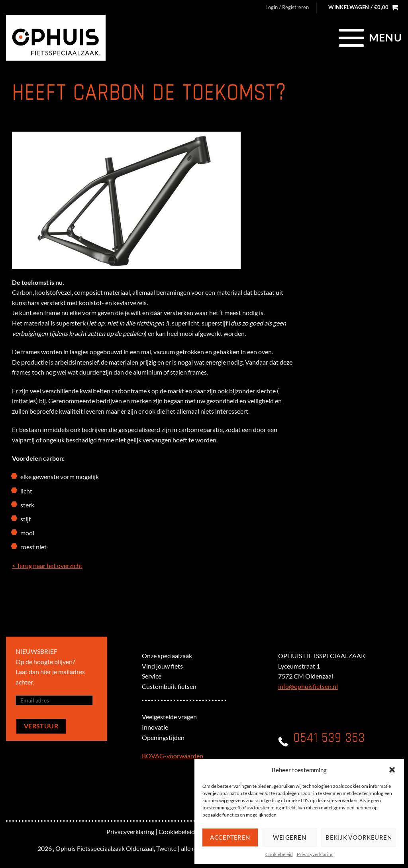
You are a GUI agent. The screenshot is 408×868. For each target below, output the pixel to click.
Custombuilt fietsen (169, 686)
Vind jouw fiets (162, 666)
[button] (392, 770)
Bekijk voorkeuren (359, 837)
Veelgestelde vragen (169, 717)
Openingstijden (163, 737)
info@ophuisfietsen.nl (308, 686)
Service (152, 676)
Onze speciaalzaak (167, 656)
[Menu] (369, 37)
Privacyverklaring (315, 854)
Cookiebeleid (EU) (183, 832)
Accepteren (230, 837)
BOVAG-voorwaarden (173, 756)
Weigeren (289, 837)
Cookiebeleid (279, 854)
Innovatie (155, 727)
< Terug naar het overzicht (47, 565)
